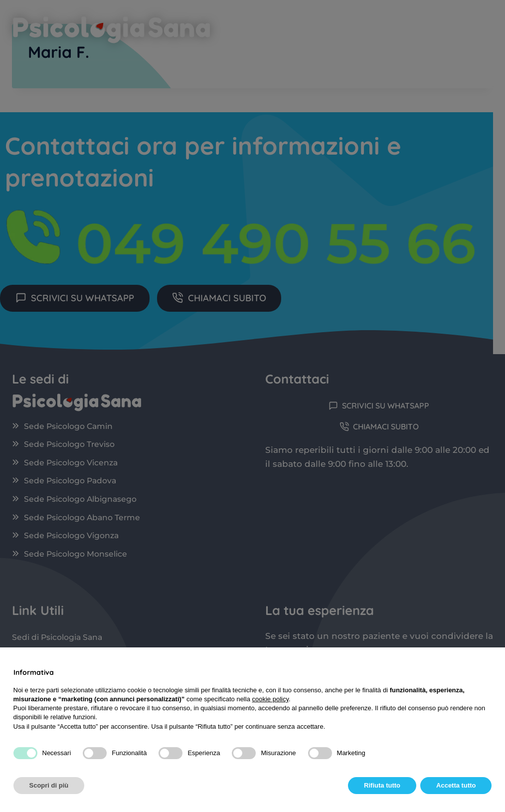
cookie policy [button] (270, 699)
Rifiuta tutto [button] (382, 785)
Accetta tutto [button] (456, 785)
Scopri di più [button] (49, 785)
